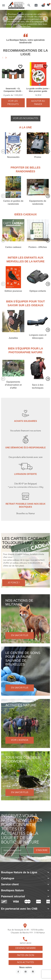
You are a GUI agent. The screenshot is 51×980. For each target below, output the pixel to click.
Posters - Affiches (38, 247)
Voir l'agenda (20, 740)
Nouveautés (13, 157)
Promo (38, 157)
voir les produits (13, 103)
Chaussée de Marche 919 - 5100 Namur (28, 933)
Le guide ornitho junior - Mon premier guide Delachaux (38, 91)
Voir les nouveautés (26, 118)
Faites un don (26, 955)
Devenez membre (26, 948)
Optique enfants (38, 291)
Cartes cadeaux (13, 247)
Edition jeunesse (13, 291)
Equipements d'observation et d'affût (13, 385)
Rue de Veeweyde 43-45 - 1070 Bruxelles (26, 930)
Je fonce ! (14, 583)
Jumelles (13, 338)
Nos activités (26, 963)
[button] (29, 5)
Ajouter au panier (38, 103)
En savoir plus (20, 636)
